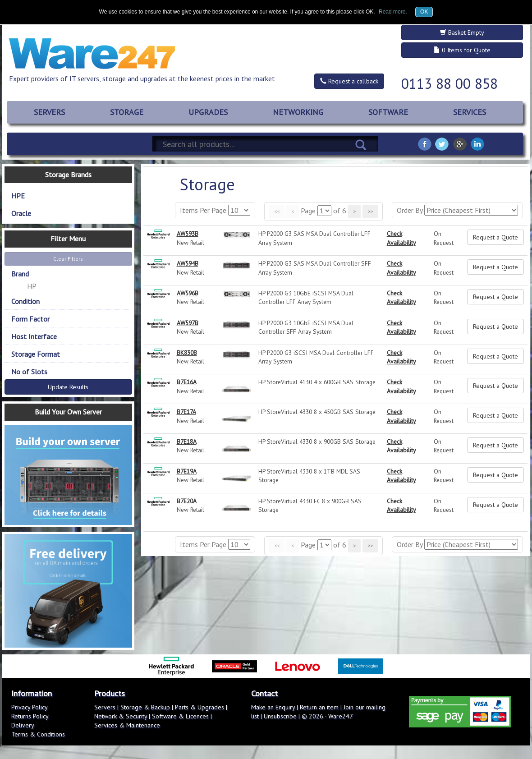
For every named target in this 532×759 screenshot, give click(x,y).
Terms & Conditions (38, 734)
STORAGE (127, 112)
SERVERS (49, 112)
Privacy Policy (30, 707)
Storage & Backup (145, 707)
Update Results (68, 387)
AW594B (188, 263)
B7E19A (187, 471)
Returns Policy (30, 716)
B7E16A (187, 382)
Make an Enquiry (273, 707)
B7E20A (187, 501)
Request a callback (349, 81)
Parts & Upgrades (199, 707)
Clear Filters (68, 259)
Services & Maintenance (127, 725)
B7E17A (186, 412)
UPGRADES (208, 112)
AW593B (188, 234)
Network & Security (121, 716)
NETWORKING (298, 112)
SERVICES (470, 112)
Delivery (23, 725)
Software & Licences (180, 716)
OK (424, 12)
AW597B (188, 323)
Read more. (393, 12)
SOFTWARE (388, 112)
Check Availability (401, 238)
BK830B (187, 353)
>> (370, 211)
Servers (105, 707)
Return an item (319, 707)
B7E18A (187, 442)
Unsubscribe (280, 716)
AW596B (188, 293)
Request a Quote (495, 237)
